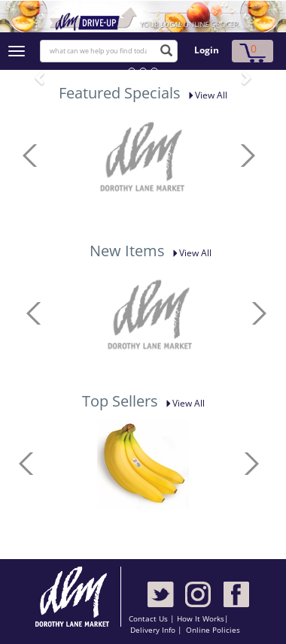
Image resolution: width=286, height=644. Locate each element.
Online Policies (213, 630)
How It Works (201, 618)
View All (205, 95)
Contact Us (149, 618)
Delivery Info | (156, 630)
